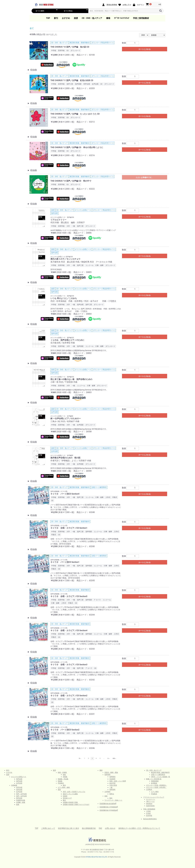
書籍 (108, 18)
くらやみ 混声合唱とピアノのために (67, 340)
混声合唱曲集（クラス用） (59, 491)
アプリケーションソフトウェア (154, 797)
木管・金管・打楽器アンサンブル (74, 792)
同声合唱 (19, 779)
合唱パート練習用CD (158, 775)
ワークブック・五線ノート (113, 800)
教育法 (112, 794)
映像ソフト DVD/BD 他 (154, 779)
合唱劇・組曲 (21, 802)
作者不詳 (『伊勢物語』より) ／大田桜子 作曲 (71, 461)
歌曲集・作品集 (63, 779)
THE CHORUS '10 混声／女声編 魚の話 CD (70, 47)
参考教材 (154, 783)
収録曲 (34, 70)
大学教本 (107, 792)
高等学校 (149, 816)
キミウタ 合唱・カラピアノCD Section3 (69, 665)
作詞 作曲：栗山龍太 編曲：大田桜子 (68, 222)
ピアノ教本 (155, 792)
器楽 (59, 790)
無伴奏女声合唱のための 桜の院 (65, 458)
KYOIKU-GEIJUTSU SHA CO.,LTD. (97, 857)
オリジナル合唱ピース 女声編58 (62, 416)
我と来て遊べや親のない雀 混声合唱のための (71, 379)
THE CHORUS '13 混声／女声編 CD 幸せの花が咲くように (77, 147)
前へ (80, 758)
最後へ (114, 758)
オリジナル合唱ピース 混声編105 (62, 257)
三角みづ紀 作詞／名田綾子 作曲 (65, 421)
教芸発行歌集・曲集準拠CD (160, 772)
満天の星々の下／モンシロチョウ (65, 259)
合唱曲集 (14, 785)
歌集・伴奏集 (62, 772)
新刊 (56, 18)
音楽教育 (112, 779)
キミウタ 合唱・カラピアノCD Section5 (69, 596)
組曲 (18, 804)
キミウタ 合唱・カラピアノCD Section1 (69, 528)
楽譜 (76, 18)
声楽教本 (61, 783)
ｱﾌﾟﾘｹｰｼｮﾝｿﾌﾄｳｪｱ (122, 18)
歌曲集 (60, 781)
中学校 (148, 813)
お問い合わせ (110, 828)
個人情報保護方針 (89, 828)
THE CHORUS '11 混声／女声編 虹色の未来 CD (72, 80)
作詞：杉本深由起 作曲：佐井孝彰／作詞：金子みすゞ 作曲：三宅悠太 (83, 301)
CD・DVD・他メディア (92, 18)
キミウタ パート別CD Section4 (65, 494)
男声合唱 (19, 798)
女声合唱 (19, 783)
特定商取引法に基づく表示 (69, 828)
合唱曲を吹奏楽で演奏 (70, 802)
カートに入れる (145, 49)
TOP (48, 18)
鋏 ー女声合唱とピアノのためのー (66, 418)
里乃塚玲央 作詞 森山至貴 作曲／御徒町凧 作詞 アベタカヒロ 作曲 (81, 262)
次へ (109, 758)
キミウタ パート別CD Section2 (65, 730)
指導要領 (112, 777)
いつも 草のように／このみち (64, 298)
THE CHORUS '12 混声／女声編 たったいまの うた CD (75, 114)
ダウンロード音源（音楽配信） (157, 785)
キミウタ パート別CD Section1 (65, 562)
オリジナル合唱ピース (19, 777)
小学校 (148, 811)
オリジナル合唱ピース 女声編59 (62, 455)
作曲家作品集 (21, 800)
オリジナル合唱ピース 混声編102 (62, 338)
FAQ (100, 828)
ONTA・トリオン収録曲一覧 (160, 777)
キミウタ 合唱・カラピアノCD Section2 (69, 696)
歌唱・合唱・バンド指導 (118, 781)
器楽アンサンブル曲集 (70, 794)
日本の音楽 (113, 785)
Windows (149, 804)
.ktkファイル (150, 801)
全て (32, 28)
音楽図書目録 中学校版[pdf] (109, 810)
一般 (111, 787)
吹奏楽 (65, 796)
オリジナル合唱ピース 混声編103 (62, 377)
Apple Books (150, 806)
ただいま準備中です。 (145, 177)
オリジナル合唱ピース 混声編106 (62, 217)
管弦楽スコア (67, 798)
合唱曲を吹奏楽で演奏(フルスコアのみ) (76, 804)
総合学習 (112, 783)
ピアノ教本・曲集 (64, 787)
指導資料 (107, 775)
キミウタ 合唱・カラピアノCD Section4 (69, 630)
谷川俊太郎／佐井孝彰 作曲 (63, 343)
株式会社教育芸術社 (150, 819)
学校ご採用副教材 (141, 18)
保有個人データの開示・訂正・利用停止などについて (139, 828)
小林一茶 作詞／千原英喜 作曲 (64, 382)
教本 (64, 785)
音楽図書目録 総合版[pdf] (108, 804)
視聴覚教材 (155, 781)
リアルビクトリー (58, 220)
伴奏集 (65, 777)
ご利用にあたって (48, 828)
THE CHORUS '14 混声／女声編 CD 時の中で (71, 181)
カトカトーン (151, 799)
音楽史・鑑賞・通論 (111, 772)
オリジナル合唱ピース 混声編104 (62, 296)
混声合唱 (19, 781)
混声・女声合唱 (21, 796)
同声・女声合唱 (21, 794)
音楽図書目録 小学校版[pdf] (109, 807)
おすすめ (66, 18)
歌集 (64, 775)
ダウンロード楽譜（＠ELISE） (156, 787)
